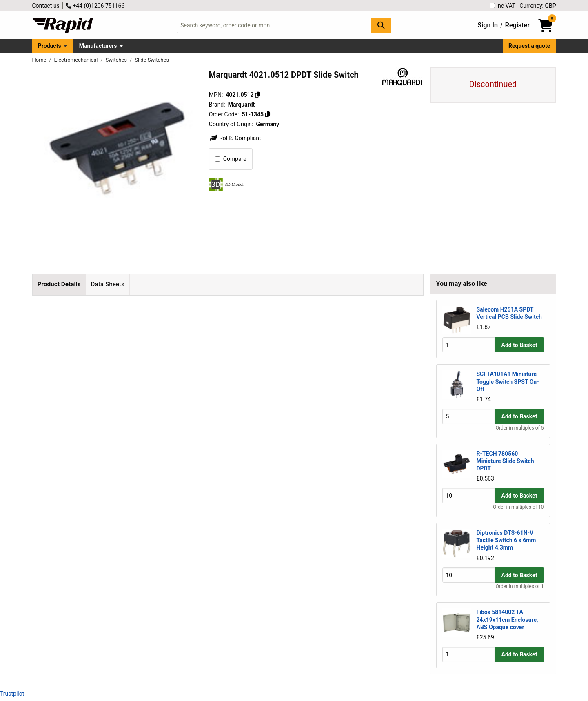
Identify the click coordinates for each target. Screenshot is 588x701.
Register (517, 25)
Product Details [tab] (59, 284)
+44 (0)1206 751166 (95, 6)
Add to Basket (519, 345)
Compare (231, 159)
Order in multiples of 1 (520, 586)
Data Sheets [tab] (108, 284)
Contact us (46, 6)
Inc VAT (503, 6)
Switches (117, 60)
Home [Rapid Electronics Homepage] (40, 60)
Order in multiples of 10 (518, 507)
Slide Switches (152, 60)
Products (50, 46)
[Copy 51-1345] (268, 114)
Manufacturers (98, 46)
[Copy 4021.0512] (257, 95)
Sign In (488, 25)
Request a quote (529, 46)
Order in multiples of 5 (520, 428)
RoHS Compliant (235, 138)
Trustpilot (12, 694)
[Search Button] (381, 25)
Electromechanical (77, 60)
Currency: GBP (538, 6)
